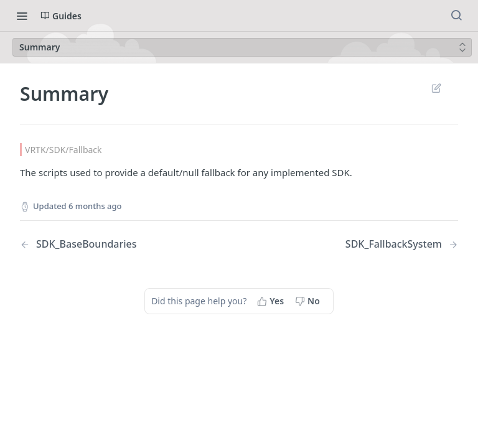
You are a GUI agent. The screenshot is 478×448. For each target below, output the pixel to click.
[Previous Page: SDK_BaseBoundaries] (114, 244)
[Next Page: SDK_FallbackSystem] (402, 244)
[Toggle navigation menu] (22, 16)
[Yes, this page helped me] (272, 301)
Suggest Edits (436, 88)
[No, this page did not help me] (309, 301)
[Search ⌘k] (456, 16)
